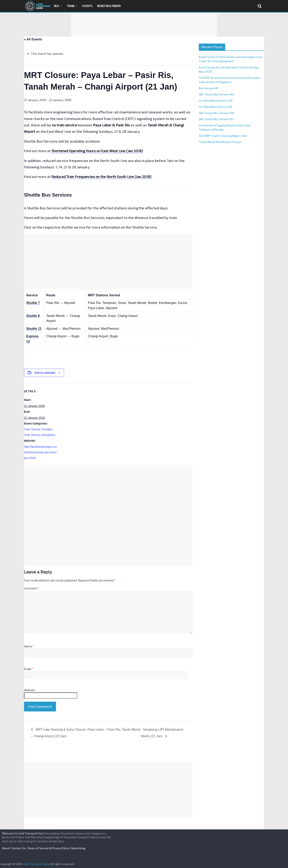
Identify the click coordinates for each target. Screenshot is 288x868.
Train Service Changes (38, 429)
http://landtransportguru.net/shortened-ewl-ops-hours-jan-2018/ (41, 452)
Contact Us (19, 848)
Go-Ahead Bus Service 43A (216, 100)
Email (29, 669)
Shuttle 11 (34, 329)
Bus (56, 6)
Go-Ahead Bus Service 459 (215, 107)
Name (29, 646)
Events (87, 6)
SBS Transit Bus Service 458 (216, 113)
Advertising (78, 848)
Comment (31, 588)
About (6, 848)
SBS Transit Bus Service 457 (216, 119)
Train (71, 6)
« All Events (33, 39)
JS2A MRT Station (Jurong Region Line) (223, 136)
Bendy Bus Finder (109, 6)
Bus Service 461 (209, 88)
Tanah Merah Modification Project (220, 142)
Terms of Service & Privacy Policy (48, 848)
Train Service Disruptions (40, 435)
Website (29, 690)
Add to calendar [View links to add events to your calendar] (45, 373)
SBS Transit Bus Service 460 (216, 94)
